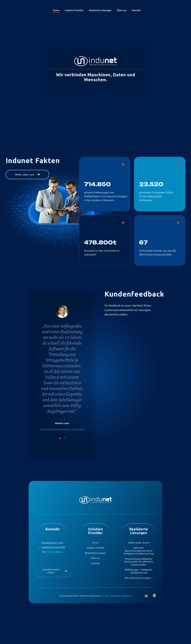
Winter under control (139, 543)
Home (95, 543)
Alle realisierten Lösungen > (139, 578)
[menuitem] (146, 595)
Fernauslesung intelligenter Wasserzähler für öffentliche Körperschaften (139, 562)
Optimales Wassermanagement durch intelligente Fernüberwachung (139, 551)
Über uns (95, 558)
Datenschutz (115, 596)
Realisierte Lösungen (95, 553)
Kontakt (95, 563)
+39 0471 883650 (54, 552)
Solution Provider (95, 548)
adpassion (127, 596)
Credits (105, 596)
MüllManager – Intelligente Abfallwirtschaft (139, 571)
